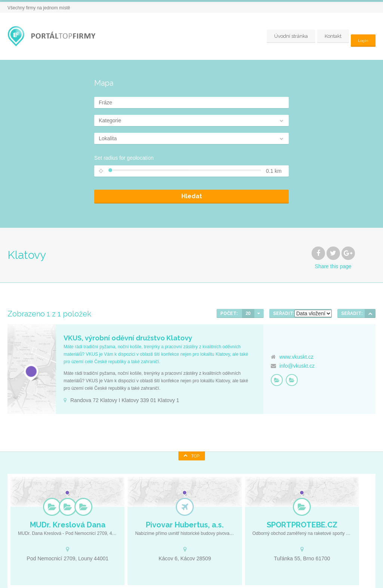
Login (362, 36)
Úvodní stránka (288, 36)
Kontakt (330, 36)
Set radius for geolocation (124, 158)
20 (248, 313)
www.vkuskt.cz (296, 357)
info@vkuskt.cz (297, 366)
